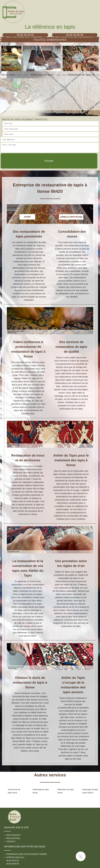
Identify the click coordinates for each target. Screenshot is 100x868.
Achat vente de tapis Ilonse (14, 791)
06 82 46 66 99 (13, 864)
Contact (11, 841)
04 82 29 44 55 (13, 861)
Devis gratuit (14, 835)
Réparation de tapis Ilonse (66, 791)
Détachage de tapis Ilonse (41, 791)
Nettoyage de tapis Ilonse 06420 (90, 791)
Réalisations (13, 838)
